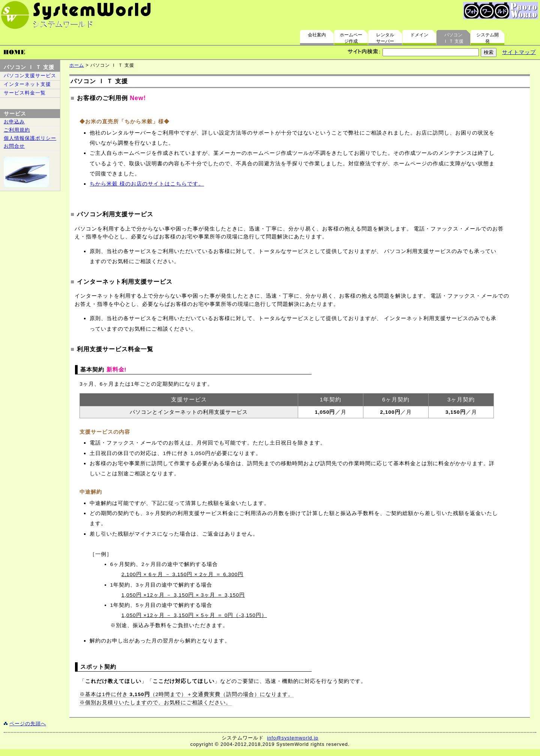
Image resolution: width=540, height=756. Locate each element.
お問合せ (14, 146)
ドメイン (419, 35)
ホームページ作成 (351, 38)
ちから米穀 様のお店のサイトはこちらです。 (147, 184)
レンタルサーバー (385, 38)
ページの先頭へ (28, 724)
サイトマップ (519, 52)
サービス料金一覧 (25, 93)
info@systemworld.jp (293, 738)
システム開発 (487, 38)
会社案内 (317, 35)
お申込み (14, 122)
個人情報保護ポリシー (30, 138)
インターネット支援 (27, 84)
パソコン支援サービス (30, 76)
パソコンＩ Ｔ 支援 (454, 38)
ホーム (77, 65)
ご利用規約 (17, 130)
